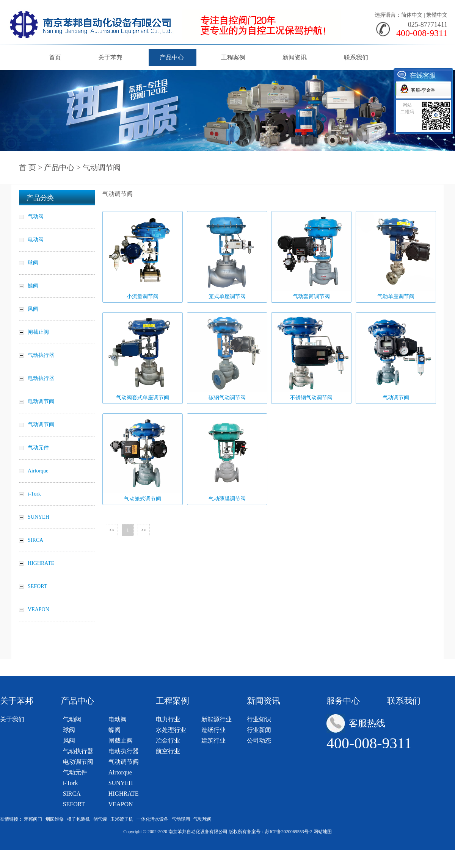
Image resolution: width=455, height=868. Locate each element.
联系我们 (356, 57)
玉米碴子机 (122, 819)
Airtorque (120, 772)
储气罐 (100, 819)
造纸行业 (213, 730)
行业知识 (259, 719)
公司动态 (259, 741)
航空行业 (168, 751)
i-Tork (71, 783)
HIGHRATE (124, 794)
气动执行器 (78, 751)
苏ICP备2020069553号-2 (289, 832)
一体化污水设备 (152, 819)
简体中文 (412, 15)
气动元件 (75, 772)
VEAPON (121, 804)
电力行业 (168, 719)
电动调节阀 (78, 762)
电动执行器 (124, 751)
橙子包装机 (78, 819)
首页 (55, 57)
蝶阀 (115, 730)
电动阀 (118, 719)
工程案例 (233, 57)
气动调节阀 (124, 762)
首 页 (27, 167)
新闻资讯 (295, 57)
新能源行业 (217, 719)
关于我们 (12, 719)
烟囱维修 (55, 819)
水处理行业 (171, 730)
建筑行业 (213, 741)
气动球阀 (181, 819)
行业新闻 (259, 730)
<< (112, 530)
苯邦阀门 (33, 819)
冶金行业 (168, 741)
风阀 (69, 741)
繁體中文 (437, 15)
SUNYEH (121, 783)
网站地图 (323, 832)
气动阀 (72, 719)
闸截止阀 (121, 741)
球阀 (69, 730)
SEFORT (74, 804)
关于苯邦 (110, 57)
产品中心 (172, 57)
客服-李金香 (423, 90)
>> (144, 530)
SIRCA (72, 794)
